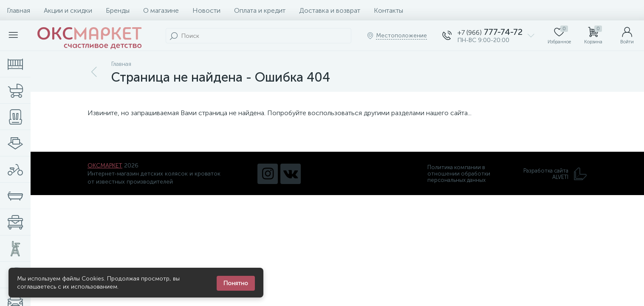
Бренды (118, 10)
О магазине (161, 10)
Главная (18, 10)
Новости (206, 10)
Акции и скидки (68, 10)
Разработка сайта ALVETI (555, 174)
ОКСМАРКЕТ (105, 166)
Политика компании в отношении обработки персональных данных (459, 174)
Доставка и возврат (330, 10)
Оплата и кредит (260, 10)
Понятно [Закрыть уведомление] (236, 283)
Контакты (388, 10)
